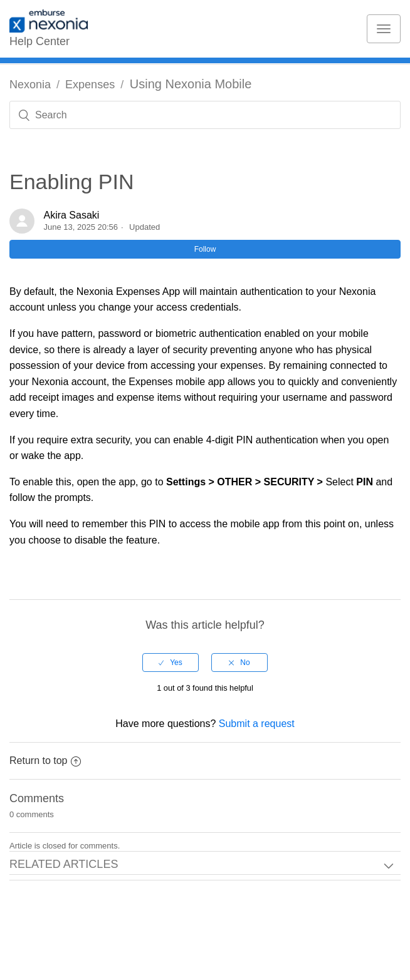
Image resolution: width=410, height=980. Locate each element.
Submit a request (257, 724)
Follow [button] (205, 249)
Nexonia (30, 85)
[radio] (171, 663)
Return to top (45, 761)
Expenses (90, 85)
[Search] (205, 115)
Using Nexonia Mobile (191, 84)
